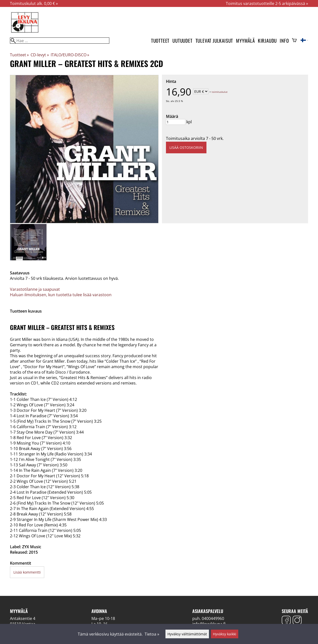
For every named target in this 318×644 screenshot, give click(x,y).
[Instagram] (297, 621)
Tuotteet (160, 41)
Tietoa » (152, 634)
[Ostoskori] (294, 41)
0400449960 (213, 618)
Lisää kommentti (27, 572)
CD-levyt (40, 55)
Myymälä (245, 41)
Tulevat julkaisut (214, 41)
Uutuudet (182, 41)
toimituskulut (220, 92)
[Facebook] (286, 621)
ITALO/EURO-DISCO (70, 55)
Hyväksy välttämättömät (187, 634)
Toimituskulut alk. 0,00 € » (34, 3)
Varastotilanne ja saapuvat (35, 289)
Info (284, 41)
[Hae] (60, 41)
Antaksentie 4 (23, 618)
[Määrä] (176, 122)
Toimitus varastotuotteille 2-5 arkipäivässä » (267, 3)
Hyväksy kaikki (225, 634)
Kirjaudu (267, 41)
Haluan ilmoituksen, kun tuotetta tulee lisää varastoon (61, 295)
